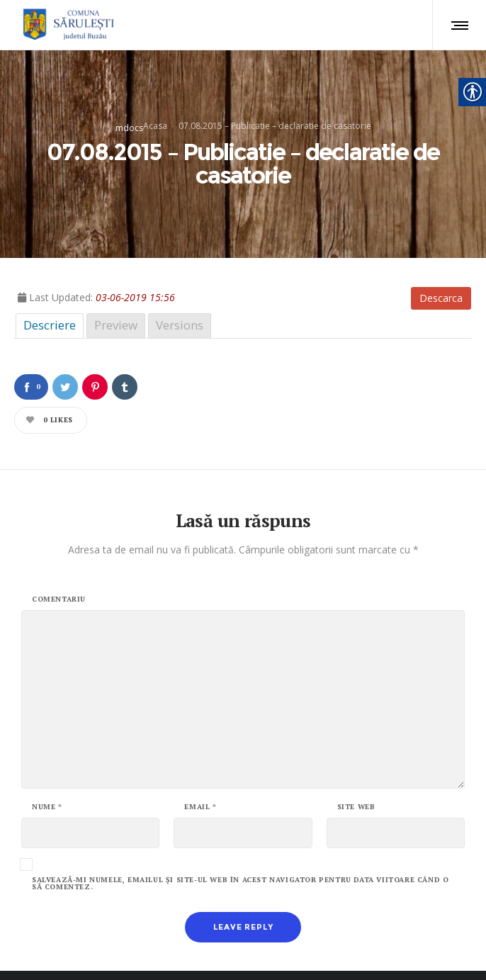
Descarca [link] (441, 255)
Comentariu (59, 556)
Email (200, 764)
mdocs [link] (129, 106)
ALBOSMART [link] (409, 952)
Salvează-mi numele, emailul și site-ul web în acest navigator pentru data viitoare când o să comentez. (240, 840)
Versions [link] (180, 282)
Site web (356, 764)
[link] (66, 25)
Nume (47, 764)
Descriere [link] (50, 282)
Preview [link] (116, 282)
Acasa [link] (155, 104)
